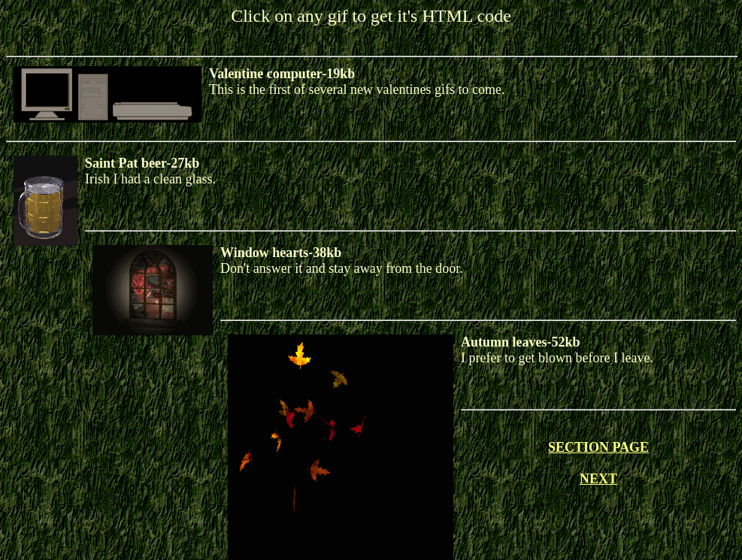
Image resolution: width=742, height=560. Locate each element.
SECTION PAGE (598, 447)
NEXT (598, 479)
